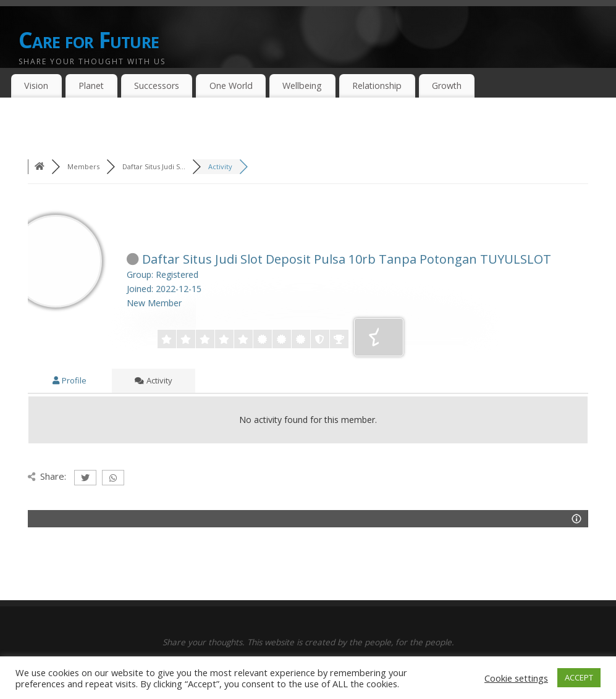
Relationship (377, 86)
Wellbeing (302, 86)
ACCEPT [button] (579, 677)
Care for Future (89, 40)
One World (231, 86)
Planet (91, 86)
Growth (447, 86)
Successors (157, 86)
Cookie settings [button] (516, 678)
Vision (36, 86)
